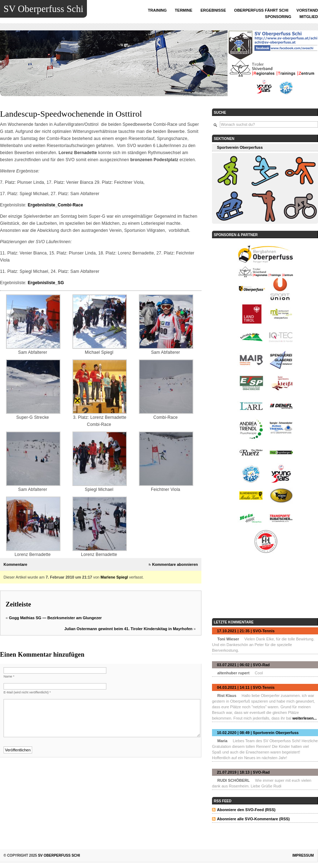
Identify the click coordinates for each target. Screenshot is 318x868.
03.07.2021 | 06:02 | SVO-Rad (243, 665)
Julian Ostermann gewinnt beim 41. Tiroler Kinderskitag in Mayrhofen (128, 629)
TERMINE (184, 10)
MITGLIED (309, 17)
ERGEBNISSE (213, 10)
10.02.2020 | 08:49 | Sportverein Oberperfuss (258, 733)
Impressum (303, 855)
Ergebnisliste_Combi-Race (55, 205)
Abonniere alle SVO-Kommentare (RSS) (253, 819)
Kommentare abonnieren (175, 564)
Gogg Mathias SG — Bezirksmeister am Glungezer (55, 618)
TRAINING (157, 10)
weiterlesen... (304, 718)
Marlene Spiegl (114, 577)
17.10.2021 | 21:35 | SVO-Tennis (246, 631)
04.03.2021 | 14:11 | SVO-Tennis (246, 687)
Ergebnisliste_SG (46, 283)
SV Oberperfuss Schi (43, 9)
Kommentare (15, 564)
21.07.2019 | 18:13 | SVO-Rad (243, 772)
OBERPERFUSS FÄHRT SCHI (261, 10)
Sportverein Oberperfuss (240, 147)
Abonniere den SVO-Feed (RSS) (246, 810)
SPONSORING (278, 17)
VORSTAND (307, 10)
